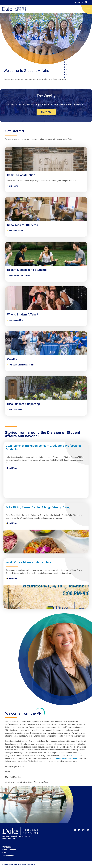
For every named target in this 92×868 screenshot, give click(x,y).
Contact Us (7, 847)
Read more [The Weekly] (46, 112)
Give (4, 853)
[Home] (14, 9)
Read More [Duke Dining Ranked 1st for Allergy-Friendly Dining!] (12, 523)
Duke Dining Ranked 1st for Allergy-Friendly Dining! (39, 507)
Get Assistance (9, 850)
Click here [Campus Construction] (13, 186)
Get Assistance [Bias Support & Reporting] (16, 410)
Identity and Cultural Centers (67, 758)
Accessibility (8, 856)
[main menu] (88, 9)
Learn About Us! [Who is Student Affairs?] (16, 320)
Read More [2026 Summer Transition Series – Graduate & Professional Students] (12, 468)
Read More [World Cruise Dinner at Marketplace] (12, 578)
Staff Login (79, 2)
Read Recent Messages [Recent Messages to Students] (19, 275)
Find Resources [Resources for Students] (16, 231)
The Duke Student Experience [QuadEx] (22, 365)
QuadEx (71, 756)
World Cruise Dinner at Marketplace (29, 562)
